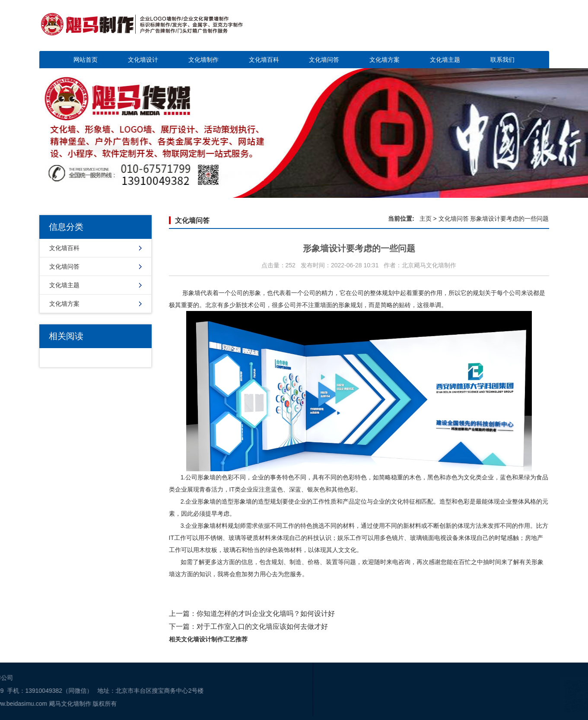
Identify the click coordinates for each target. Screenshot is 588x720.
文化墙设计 (143, 60)
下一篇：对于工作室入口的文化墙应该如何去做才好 (248, 626)
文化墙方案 (385, 60)
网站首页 (86, 60)
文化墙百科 (264, 60)
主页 (426, 219)
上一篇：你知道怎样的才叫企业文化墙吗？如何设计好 (252, 614)
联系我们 (502, 60)
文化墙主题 (445, 60)
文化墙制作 (203, 60)
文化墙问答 (324, 60)
